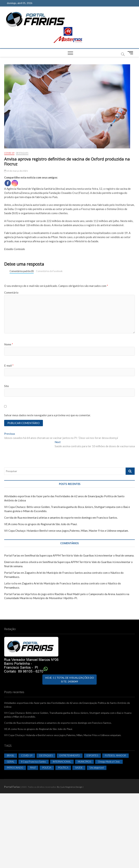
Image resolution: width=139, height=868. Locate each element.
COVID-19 (9, 153)
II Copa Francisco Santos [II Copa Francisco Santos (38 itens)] (34, 762)
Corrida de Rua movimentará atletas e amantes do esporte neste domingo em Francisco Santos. (61, 518)
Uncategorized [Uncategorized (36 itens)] (97, 768)
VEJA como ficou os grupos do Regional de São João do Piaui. (41, 524)
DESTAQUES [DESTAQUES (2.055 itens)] (46, 755)
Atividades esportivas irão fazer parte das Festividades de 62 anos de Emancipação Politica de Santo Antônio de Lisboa (67, 705)
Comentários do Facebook (49, 271)
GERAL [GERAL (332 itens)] (11, 762)
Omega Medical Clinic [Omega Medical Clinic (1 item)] (109, 762)
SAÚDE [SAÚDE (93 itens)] (79, 768)
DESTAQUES (22, 153)
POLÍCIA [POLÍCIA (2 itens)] (47, 768)
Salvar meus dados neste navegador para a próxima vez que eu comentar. (47, 415)
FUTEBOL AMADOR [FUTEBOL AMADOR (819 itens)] (115, 755)
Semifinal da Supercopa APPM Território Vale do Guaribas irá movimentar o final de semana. (79, 555)
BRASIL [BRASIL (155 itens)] (11, 755)
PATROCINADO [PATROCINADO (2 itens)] (15, 768)
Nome (9, 344)
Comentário (11, 292)
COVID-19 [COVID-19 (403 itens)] (27, 755)
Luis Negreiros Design (72, 787)
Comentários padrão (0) (22, 271)
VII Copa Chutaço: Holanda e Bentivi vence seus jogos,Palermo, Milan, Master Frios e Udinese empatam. (66, 531)
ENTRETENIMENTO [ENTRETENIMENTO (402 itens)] (70, 755)
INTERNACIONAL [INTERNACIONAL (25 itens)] (62, 762)
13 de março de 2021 (16, 171)
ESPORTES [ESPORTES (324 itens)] (92, 755)
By (58, 787)
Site (7, 386)
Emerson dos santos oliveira (21, 562)
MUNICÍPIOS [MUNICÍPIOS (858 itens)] (84, 762)
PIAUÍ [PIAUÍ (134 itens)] (33, 768)
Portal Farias (12, 555)
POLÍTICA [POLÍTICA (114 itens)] (63, 768)
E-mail (9, 366)
